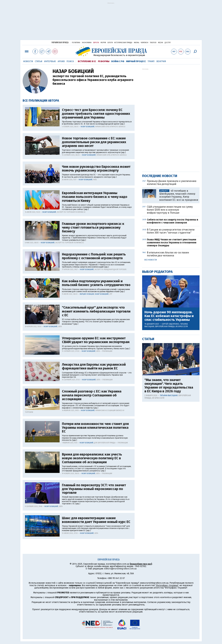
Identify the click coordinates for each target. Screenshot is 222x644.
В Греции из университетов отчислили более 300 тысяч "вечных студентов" (171, 231)
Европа (96, 43)
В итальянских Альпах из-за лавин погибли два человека (168, 254)
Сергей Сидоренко (170, 324)
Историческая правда (123, 43)
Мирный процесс (136, 61)
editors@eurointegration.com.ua (120, 569)
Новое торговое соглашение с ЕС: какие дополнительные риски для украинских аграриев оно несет (94, 142)
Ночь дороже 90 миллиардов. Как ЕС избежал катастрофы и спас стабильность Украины (169, 316)
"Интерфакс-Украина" (167, 585)
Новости (28, 61)
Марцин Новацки (87, 294)
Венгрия (161, 61)
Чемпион (144, 43)
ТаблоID (153, 43)
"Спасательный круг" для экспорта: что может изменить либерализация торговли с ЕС (96, 311)
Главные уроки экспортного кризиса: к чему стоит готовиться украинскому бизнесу (93, 228)
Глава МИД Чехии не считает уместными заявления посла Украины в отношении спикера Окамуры (172, 242)
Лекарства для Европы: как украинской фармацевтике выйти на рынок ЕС (94, 366)
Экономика (87, 43)
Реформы (104, 61)
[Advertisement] (111, 22)
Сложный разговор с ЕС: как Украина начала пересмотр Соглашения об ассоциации (92, 395)
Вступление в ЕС (87, 61)
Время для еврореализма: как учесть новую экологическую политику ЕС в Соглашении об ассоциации (92, 458)
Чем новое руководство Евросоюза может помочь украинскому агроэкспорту (96, 169)
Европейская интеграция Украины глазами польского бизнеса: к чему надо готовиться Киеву (95, 197)
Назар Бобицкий (87, 127)
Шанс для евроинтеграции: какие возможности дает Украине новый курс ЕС (96, 520)
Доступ (168, 43)
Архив (61, 61)
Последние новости (160, 176)
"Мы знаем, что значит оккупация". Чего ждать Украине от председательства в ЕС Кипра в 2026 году (169, 386)
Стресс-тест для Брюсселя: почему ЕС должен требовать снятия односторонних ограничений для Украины (96, 114)
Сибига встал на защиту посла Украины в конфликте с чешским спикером (172, 221)
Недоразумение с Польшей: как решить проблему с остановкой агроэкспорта (94, 256)
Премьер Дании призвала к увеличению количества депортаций (172, 183)
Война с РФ (118, 61)
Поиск (70, 61)
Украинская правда (60, 42)
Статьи (39, 61)
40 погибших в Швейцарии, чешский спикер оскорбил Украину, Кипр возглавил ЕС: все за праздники (179, 195)
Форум (103, 43)
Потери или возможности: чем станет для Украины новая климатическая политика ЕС (95, 428)
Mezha (161, 43)
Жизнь (136, 43)
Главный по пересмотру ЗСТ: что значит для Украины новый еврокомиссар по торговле (94, 489)
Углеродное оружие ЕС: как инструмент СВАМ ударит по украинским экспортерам (96, 340)
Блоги (110, 43)
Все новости (151, 260)
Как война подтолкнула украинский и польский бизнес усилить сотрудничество (96, 283)
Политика (76, 43)
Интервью (50, 61)
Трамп (151, 61)
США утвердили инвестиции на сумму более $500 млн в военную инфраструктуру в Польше (170, 210)
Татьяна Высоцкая (169, 395)
